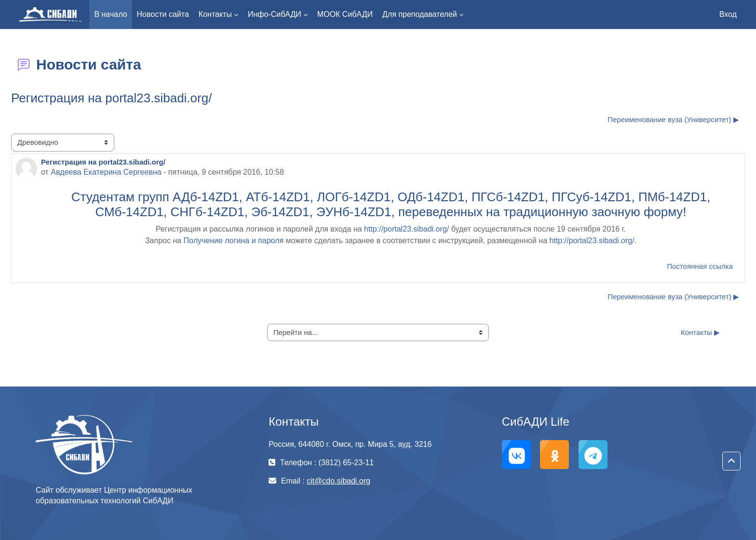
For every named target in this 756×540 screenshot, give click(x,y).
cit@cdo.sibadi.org (338, 481)
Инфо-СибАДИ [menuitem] (275, 14)
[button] (731, 461)
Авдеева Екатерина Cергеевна (106, 172)
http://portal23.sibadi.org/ (406, 229)
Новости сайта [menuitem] (163, 14)
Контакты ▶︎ (700, 332)
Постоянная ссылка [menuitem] (700, 266)
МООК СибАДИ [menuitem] (345, 14)
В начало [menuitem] (110, 14)
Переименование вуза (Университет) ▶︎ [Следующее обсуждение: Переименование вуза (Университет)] (673, 119)
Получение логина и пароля (234, 241)
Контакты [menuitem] (215, 14)
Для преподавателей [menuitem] (420, 14)
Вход (728, 14)
